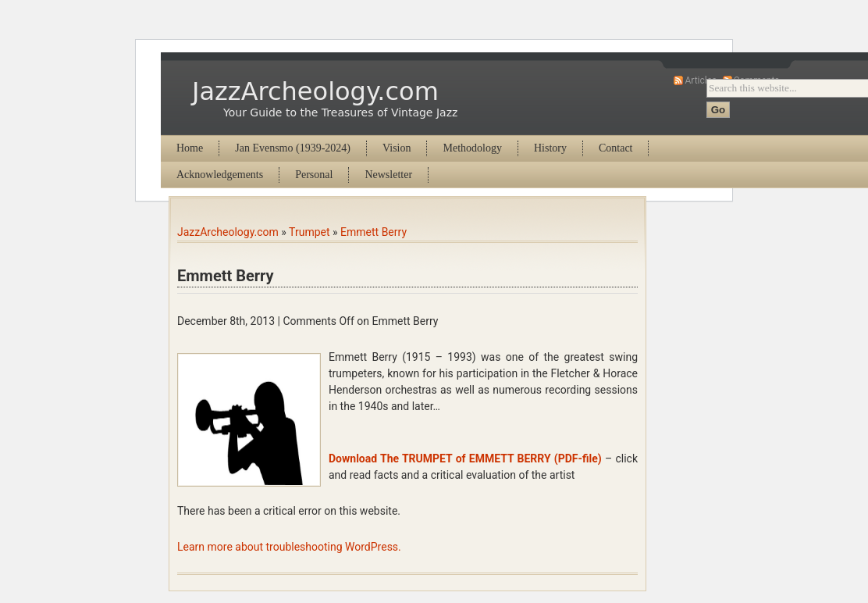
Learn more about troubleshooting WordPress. (289, 547)
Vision (397, 148)
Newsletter (388, 175)
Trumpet (309, 232)
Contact (616, 148)
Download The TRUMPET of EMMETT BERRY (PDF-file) (465, 458)
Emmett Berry (374, 232)
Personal (314, 175)
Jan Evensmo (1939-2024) (293, 148)
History (550, 148)
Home (190, 148)
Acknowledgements (220, 175)
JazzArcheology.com (315, 91)
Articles (701, 80)
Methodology (472, 148)
